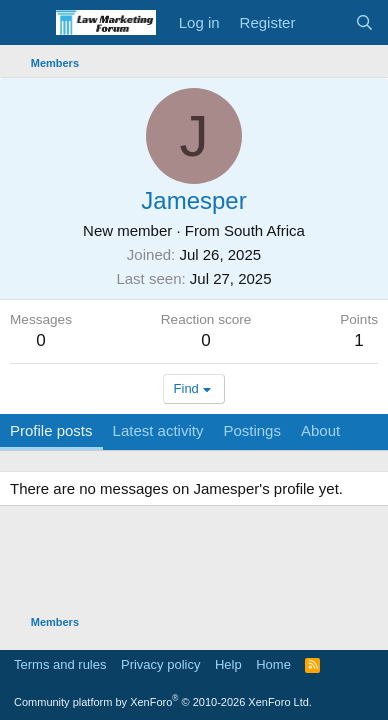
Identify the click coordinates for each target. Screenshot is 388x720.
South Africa (264, 230)
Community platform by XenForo (163, 702)
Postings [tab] (252, 430)
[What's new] (324, 22)
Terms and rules (60, 664)
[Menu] (27, 23)
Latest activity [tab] (158, 430)
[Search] (364, 22)
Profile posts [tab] (51, 430)
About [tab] (320, 430)
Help (228, 664)
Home (273, 664)
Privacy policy (160, 664)
